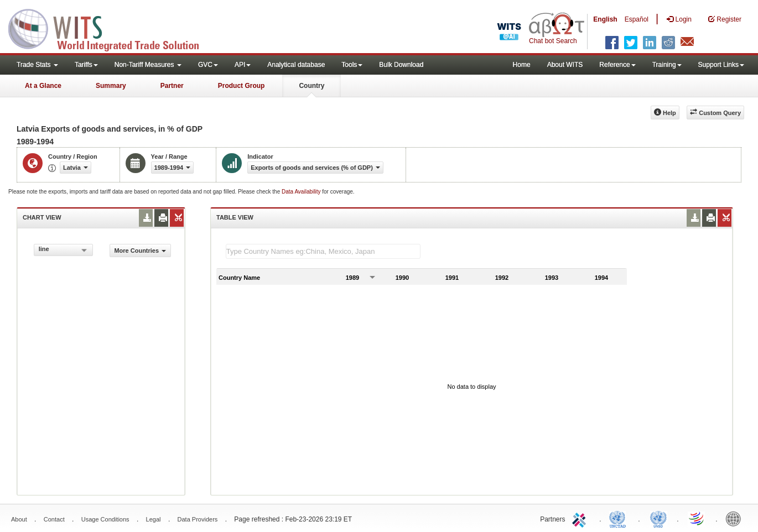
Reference (617, 65)
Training (667, 65)
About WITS (565, 65)
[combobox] (63, 250)
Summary (111, 86)
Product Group (242, 86)
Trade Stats (37, 65)
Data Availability (302, 192)
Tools (352, 65)
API (243, 65)
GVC (208, 65)
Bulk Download (401, 65)
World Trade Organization (697, 518)
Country (311, 86)
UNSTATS (658, 518)
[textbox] (323, 251)
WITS (111, 28)
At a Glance (43, 86)
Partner (172, 86)
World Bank (736, 518)
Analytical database (296, 65)
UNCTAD (620, 518)
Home (522, 65)
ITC (581, 518)
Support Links (721, 65)
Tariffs (86, 65)
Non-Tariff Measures (148, 65)
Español (637, 19)
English (605, 19)
